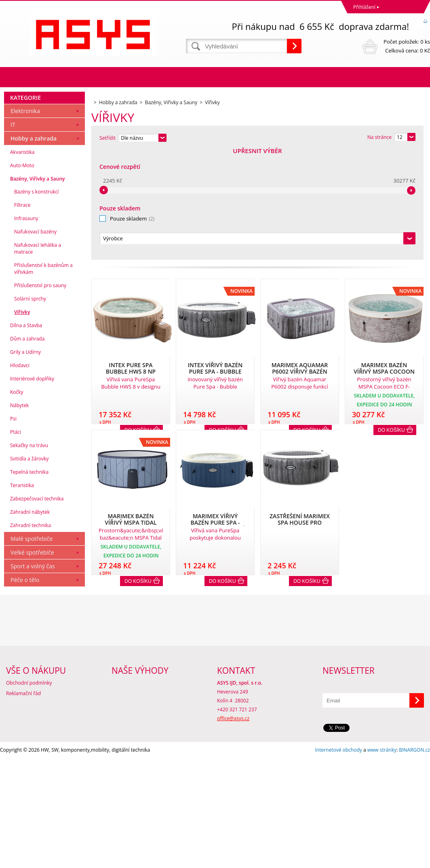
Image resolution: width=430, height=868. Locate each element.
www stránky (382, 860)
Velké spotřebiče (32, 662)
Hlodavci (20, 475)
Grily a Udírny (25, 462)
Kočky (17, 502)
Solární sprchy (30, 409)
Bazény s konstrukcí (36, 302)
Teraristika (22, 595)
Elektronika (25, 221)
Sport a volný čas (33, 676)
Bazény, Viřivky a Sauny (37, 289)
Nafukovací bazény (35, 342)
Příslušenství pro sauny (40, 395)
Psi (13, 529)
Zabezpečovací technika (37, 608)
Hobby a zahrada (34, 248)
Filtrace (22, 315)
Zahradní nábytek (30, 622)
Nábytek (19, 515)
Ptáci (16, 542)
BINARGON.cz (414, 860)
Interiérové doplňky (32, 489)
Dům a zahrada (27, 449)
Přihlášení (364, 7)
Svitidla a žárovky (30, 569)
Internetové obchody (338, 860)
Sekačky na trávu (29, 555)
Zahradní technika (31, 635)
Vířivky (22, 422)
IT (13, 234)
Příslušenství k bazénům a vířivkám (43, 378)
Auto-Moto (22, 275)
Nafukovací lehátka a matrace (38, 358)
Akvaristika (22, 262)
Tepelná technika (29, 582)
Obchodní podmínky (29, 793)
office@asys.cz (233, 828)
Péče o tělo (25, 690)
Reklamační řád (23, 803)
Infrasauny (26, 328)
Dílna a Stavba (26, 435)
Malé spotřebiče (32, 648)
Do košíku (391, 320)
